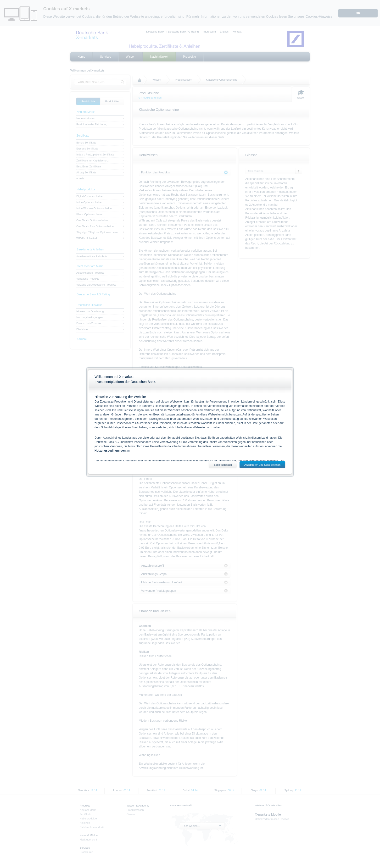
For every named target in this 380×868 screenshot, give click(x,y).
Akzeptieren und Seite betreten (262, 465)
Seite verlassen (223, 465)
